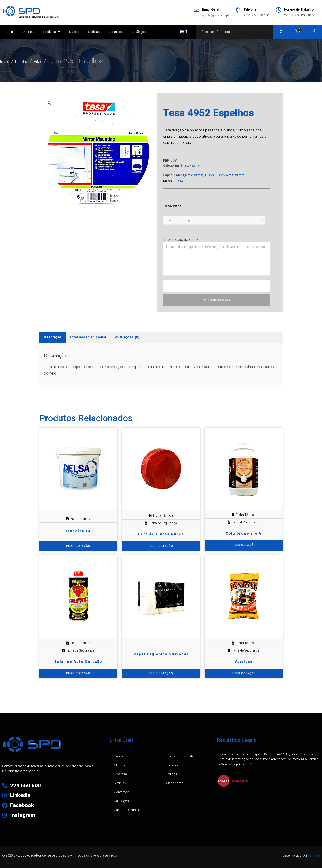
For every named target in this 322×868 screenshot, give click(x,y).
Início (7, 61)
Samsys (314, 855)
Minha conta (174, 783)
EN (184, 32)
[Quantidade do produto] (217, 286)
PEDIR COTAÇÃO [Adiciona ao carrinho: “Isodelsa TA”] (78, 546)
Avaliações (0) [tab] (127, 337)
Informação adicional (181, 239)
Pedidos (171, 774)
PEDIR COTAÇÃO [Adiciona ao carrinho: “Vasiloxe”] (244, 673)
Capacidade (173, 206)
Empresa (28, 32)
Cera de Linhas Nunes (161, 534)
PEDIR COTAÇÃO (219, 300)
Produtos (52, 32)
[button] (49, 103)
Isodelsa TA (78, 531)
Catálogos (139, 32)
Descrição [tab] (53, 337)
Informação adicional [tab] (88, 337)
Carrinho (172, 765)
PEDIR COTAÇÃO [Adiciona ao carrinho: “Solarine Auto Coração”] (78, 673)
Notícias (94, 32)
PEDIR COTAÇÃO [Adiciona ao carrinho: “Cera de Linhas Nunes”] (161, 546)
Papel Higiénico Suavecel (161, 654)
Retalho (30, 61)
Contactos (115, 32)
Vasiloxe (244, 662)
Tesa (179, 181)
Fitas (53, 61)
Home (9, 32)
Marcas (74, 32)
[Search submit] (281, 32)
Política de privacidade (181, 756)
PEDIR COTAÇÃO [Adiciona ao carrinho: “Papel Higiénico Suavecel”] (161, 673)
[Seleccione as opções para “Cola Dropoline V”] (244, 545)
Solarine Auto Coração (78, 662)
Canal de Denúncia (127, 810)
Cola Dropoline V (244, 533)
